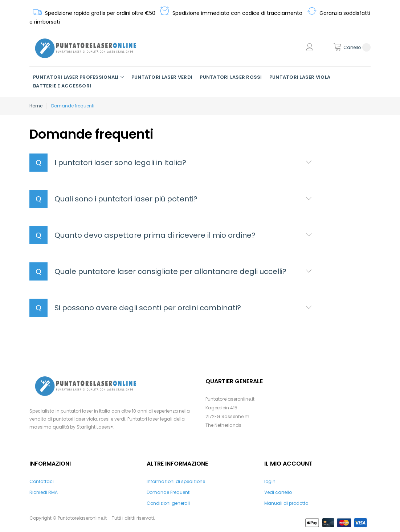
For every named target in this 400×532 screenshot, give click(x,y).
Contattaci (42, 481)
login (270, 481)
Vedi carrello (278, 492)
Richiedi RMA (44, 492)
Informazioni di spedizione (176, 481)
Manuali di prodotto (286, 503)
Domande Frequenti (169, 492)
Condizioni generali (168, 503)
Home (36, 106)
